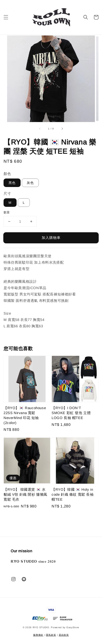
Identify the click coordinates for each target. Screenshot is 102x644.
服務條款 (38, 635)
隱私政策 (51, 635)
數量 (7, 212)
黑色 (12, 183)
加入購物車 (51, 238)
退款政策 (64, 635)
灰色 (30, 183)
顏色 (7, 174)
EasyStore (73, 627)
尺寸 (7, 193)
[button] (6, 17)
